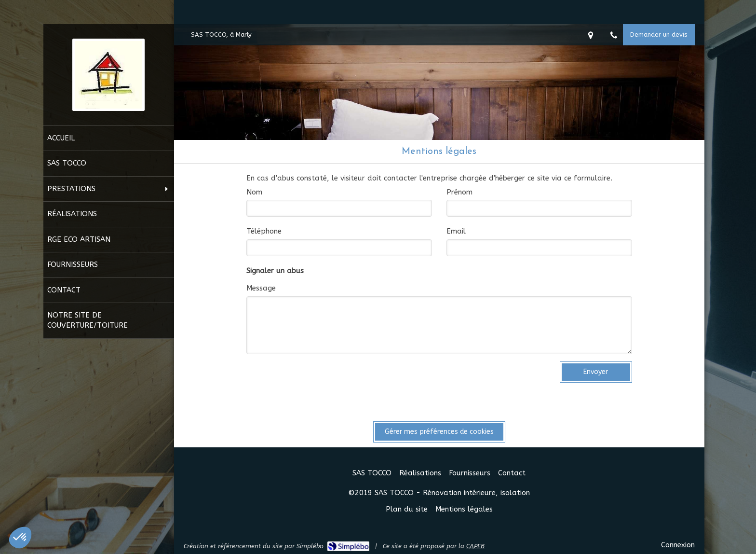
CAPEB (475, 546)
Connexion (678, 545)
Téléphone (264, 231)
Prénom (459, 192)
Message (261, 288)
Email (456, 231)
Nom (254, 192)
